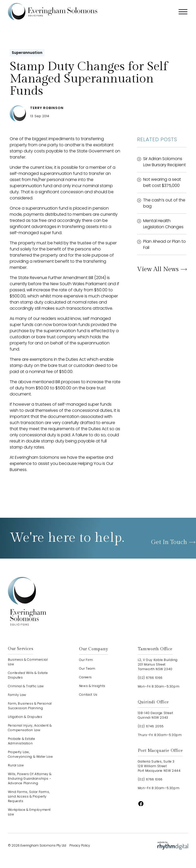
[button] (183, 12)
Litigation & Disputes (25, 717)
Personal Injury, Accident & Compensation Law (30, 728)
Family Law (17, 695)
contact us (88, 695)
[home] (53, 12)
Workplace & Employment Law (29, 812)
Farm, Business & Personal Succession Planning (30, 706)
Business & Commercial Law (28, 662)
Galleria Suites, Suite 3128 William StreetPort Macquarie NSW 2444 (159, 766)
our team (87, 668)
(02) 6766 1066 (150, 678)
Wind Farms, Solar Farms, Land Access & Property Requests (29, 796)
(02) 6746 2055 (151, 726)
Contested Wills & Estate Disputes (28, 675)
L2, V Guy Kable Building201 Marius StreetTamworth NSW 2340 (158, 664)
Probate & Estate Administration (22, 741)
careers (85, 677)
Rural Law (16, 765)
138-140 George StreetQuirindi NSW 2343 (156, 715)
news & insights (92, 686)
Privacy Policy (80, 845)
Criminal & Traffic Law (26, 686)
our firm (86, 660)
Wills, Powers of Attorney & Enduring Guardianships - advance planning (30, 779)
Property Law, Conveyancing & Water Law (30, 754)
